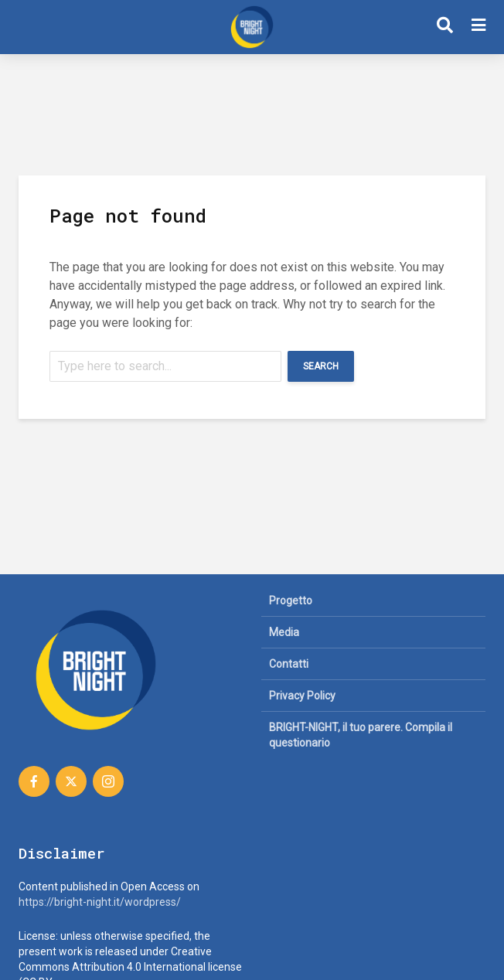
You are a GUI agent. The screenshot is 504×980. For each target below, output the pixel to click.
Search (321, 366)
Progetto (291, 601)
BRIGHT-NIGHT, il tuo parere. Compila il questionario (361, 735)
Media (284, 632)
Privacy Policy (302, 696)
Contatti (289, 664)
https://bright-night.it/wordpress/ (100, 902)
